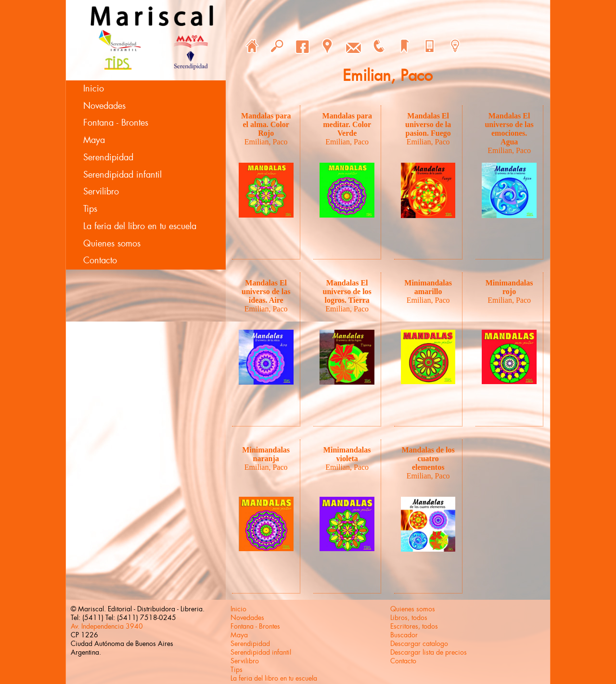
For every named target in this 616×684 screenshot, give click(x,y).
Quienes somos (112, 244)
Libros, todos (409, 618)
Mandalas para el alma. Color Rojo (266, 124)
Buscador (404, 635)
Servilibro (101, 192)
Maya (94, 140)
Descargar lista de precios (429, 652)
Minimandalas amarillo (428, 287)
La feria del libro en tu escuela (140, 226)
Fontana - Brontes (116, 123)
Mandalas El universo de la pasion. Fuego (428, 124)
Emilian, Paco (266, 142)
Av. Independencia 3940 (107, 626)
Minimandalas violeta (347, 454)
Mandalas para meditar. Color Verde (347, 124)
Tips (90, 209)
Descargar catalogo (419, 644)
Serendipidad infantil (122, 175)
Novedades (104, 106)
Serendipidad (108, 157)
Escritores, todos (414, 626)
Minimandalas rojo (509, 287)
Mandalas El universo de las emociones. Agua (509, 129)
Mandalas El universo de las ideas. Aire (266, 291)
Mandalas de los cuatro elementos (428, 458)
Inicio (94, 89)
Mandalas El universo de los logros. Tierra (347, 291)
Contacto (100, 260)
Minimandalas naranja (266, 454)
